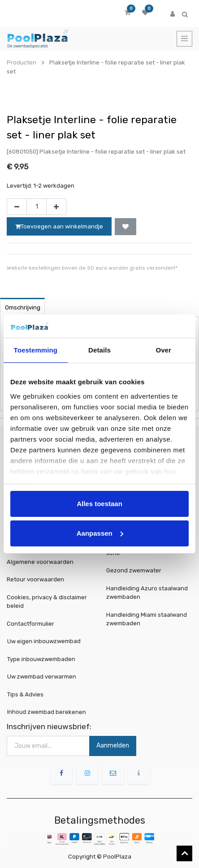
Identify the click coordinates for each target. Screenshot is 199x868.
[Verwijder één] (17, 207)
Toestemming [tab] (36, 350)
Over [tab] (163, 350)
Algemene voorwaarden (40, 562)
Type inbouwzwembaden (43, 659)
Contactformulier (30, 624)
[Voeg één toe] (56, 207)
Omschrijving (23, 307)
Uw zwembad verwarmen (43, 677)
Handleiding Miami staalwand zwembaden (147, 619)
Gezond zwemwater (134, 570)
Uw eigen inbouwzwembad (45, 641)
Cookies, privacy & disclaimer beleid (47, 602)
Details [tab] (99, 350)
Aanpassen (100, 533)
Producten (22, 62)
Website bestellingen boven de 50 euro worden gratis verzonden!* (92, 268)
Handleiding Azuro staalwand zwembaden (147, 593)
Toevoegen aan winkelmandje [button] (59, 226)
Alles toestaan (99, 504)
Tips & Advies (29, 694)
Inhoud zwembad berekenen (48, 712)
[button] (125, 227)
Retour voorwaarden (35, 579)
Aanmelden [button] (113, 746)
